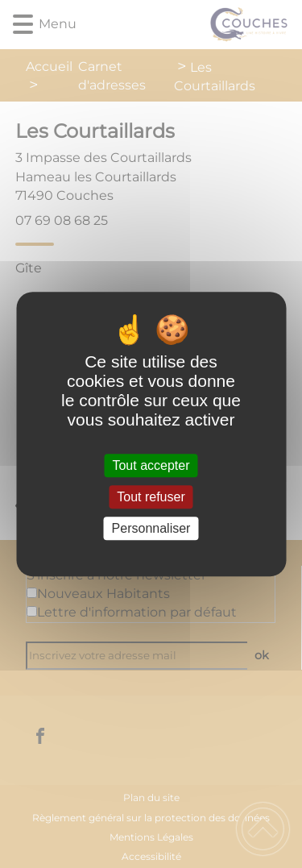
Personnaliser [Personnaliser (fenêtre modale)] (151, 528)
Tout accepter (151, 465)
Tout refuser (151, 497)
